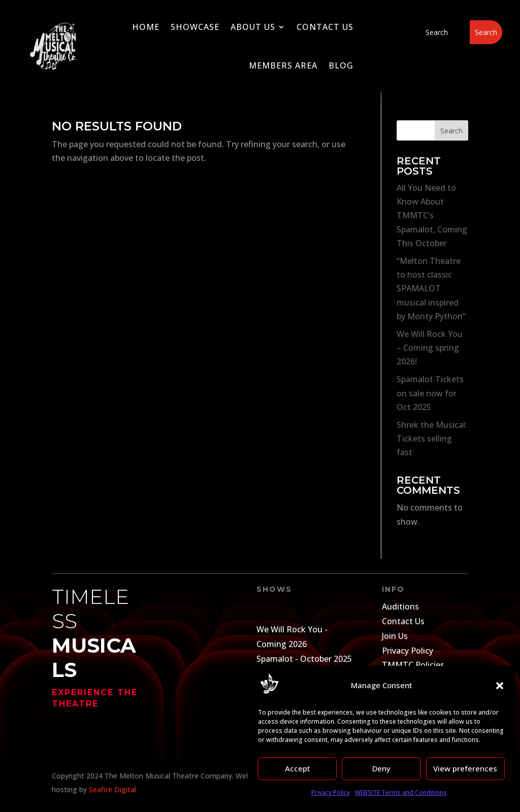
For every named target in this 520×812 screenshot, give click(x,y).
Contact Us (325, 27)
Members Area (283, 65)
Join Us (395, 636)
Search (451, 131)
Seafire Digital (112, 789)
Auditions (400, 606)
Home (146, 27)
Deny (381, 768)
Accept (298, 768)
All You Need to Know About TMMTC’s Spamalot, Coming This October (432, 215)
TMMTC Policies (413, 665)
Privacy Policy (331, 792)
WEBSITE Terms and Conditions (401, 792)
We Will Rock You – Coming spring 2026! (430, 348)
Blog (341, 65)
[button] (500, 686)
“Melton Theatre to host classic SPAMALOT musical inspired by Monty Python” (431, 289)
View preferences (465, 768)
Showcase (195, 27)
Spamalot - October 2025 (304, 659)
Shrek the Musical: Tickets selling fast (432, 438)
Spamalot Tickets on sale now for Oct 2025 (430, 393)
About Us (253, 27)
